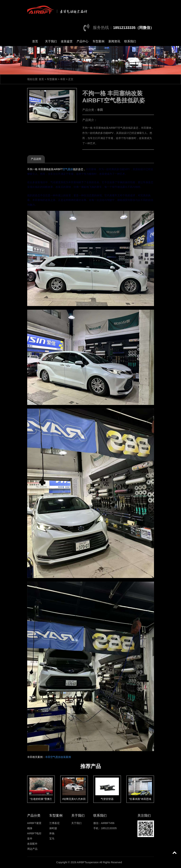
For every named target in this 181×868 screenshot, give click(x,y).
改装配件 (32, 844)
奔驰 (52, 833)
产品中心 (83, 41)
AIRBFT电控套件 (34, 836)
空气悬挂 (68, 169)
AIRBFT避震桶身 (34, 826)
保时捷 (53, 828)
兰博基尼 (54, 823)
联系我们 (130, 41)
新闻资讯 (114, 41)
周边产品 (32, 849)
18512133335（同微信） (133, 28)
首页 (35, 41)
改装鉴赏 (67, 41)
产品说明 (36, 159)
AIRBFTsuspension (88, 862)
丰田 (63, 79)
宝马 (52, 839)
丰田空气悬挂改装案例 (58, 757)
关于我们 (51, 41)
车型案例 (98, 41)
